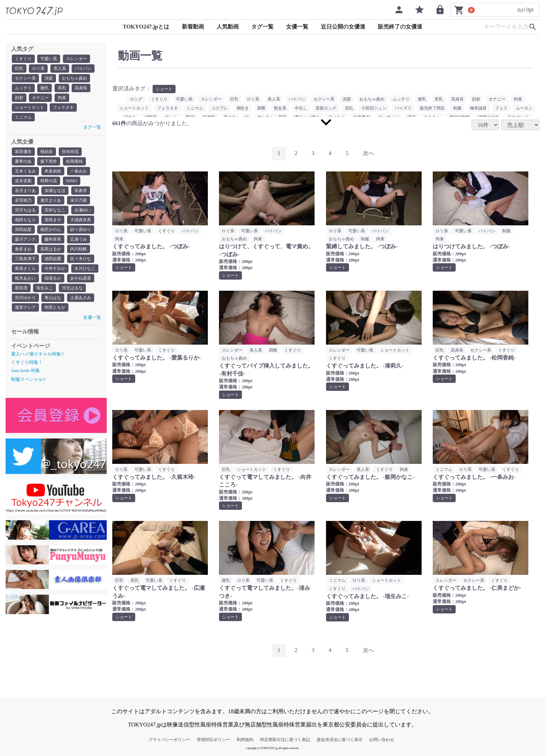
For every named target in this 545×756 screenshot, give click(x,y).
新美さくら (25, 268)
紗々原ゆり (81, 230)
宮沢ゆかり (25, 298)
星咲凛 (21, 288)
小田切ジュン (374, 108)
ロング (136, 99)
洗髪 (49, 78)
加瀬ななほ (55, 191)
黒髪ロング (326, 108)
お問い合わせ (382, 740)
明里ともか (55, 307)
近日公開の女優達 (343, 27)
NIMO (72, 181)
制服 (457, 108)
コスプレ (220, 108)
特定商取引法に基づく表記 (285, 740)
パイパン (83, 69)
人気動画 (228, 27)
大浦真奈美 (81, 220)
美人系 (60, 69)
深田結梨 (23, 230)
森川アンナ (25, 239)
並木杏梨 (23, 181)
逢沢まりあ (51, 200)
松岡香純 (74, 161)
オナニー (40, 98)
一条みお (79, 171)
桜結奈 (47, 152)
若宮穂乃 (23, 200)
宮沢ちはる (25, 210)
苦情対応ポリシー (213, 740)
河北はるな (72, 288)
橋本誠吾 (478, 108)
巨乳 (19, 69)
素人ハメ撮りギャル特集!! (38, 354)
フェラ (501, 108)
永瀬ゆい (83, 210)
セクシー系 (25, 78)
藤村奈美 (53, 239)
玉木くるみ (25, 171)
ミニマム (23, 117)
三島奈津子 (25, 259)
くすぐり (23, 59)
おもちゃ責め (74, 78)
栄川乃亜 (79, 200)
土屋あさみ (81, 298)
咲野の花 (49, 181)
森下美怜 (49, 161)
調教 (261, 108)
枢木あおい (25, 278)
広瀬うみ (79, 239)
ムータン (524, 108)
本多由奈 (53, 171)
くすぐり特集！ (27, 362)
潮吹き (243, 108)
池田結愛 (53, 259)
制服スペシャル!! (29, 379)
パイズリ (403, 108)
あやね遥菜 (81, 278)
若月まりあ (25, 191)
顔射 (19, 98)
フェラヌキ (63, 107)
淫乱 (349, 108)
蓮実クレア (25, 307)
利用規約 (245, 740)
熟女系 (280, 108)
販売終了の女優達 (400, 27)
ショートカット (30, 107)
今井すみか (55, 268)
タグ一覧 (262, 27)
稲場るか (53, 278)
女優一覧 (297, 27)
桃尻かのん (51, 230)
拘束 (62, 98)
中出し (301, 108)
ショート (164, 89)
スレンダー (76, 59)
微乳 (44, 88)
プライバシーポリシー (169, 740)
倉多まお (23, 249)
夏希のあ (23, 161)
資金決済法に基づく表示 (340, 740)
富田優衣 (23, 152)
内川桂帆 (79, 249)
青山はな (53, 298)
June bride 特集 (26, 371)
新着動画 (193, 27)
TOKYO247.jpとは (146, 27)
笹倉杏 (81, 191)
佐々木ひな (81, 259)
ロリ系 (38, 69)
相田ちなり (25, 220)
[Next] (368, 154)
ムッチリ (23, 88)
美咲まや (53, 220)
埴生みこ (44, 288)
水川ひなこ (85, 268)
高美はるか (51, 249)
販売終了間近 (432, 108)
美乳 (62, 88)
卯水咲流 (70, 152)
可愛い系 (49, 59)
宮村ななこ (55, 210)
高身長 (81, 88)
